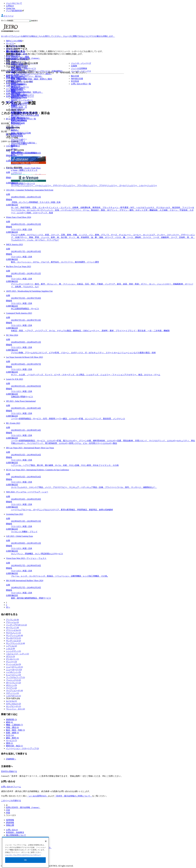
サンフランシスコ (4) (15, 643)
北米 (8, 810)
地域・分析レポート (20, 87)
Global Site (10, 8)
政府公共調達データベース (23, 183)
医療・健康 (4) (12, 733)
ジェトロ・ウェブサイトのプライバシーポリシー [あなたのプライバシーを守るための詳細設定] (23, 867)
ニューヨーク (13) (14, 670)
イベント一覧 (17, 140)
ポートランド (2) (13, 683)
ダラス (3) (10, 656)
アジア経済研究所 (15, 11)
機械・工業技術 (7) (14, 725)
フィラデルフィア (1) (15, 677)
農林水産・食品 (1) (14, 746)
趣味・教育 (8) (12, 738)
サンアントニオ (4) (14, 635)
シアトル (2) (11, 646)
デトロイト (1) (12, 659)
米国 (8, 813)
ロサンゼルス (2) (13, 704)
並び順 (4, 131)
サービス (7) (11, 741)
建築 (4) (9, 722)
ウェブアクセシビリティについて (21, 838)
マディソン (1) (12, 693)
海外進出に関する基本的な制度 (25, 115)
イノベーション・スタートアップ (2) (22, 748)
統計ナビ (15, 130)
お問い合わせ (12, 830)
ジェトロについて (14, 3)
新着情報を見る (13, 56)
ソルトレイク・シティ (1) (17, 654)
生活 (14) (10, 735)
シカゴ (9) (10, 649)
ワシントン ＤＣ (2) (15, 709)
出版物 (14, 105)
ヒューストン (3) (13, 675)
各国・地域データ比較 (21, 133)
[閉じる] (46, 853)
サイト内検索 (7, 21)
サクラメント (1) (13, 633)
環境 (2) (9, 743)
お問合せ (10, 6)
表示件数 (5, 123)
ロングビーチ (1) (13, 706)
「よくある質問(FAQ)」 (38, 796)
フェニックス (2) (13, 680)
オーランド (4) (12, 628)
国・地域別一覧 (18, 77)
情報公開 (10, 825)
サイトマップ (12, 840)
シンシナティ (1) (13, 651)
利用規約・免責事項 (15, 832)
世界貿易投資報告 (19, 97)
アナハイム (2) (12, 622)
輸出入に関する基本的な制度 (24, 113)
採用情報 (10, 820)
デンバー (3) (11, 662)
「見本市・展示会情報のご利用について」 (73, 796)
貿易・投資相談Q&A (20, 118)
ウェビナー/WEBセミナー (22, 95)
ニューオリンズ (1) (14, 667)
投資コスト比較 (18, 123)
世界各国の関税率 (19, 120)
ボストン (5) (11, 685)
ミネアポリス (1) (13, 696)
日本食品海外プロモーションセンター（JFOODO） (29, 848)
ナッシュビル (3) (13, 664)
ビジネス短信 (17, 84)
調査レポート (17, 90)
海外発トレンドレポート (22, 100)
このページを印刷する (11, 801)
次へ (8, 607)
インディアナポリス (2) (16, 625)
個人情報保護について (16, 835)
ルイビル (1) (11, 701)
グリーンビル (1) (13, 630)
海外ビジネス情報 (15, 41)
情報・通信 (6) (12, 727)
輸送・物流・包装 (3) (15, 730)
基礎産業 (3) (11, 720)
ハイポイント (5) (13, 672)
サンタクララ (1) (13, 638)
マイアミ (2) (11, 688)
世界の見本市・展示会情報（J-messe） (23, 807)
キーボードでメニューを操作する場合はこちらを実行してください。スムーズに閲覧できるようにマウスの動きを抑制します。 (58, 36)
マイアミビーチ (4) (14, 691)
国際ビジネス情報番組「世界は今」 (27, 92)
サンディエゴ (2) (13, 641)
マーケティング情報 (20, 103)
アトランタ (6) (12, 620)
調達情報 (10, 823)
